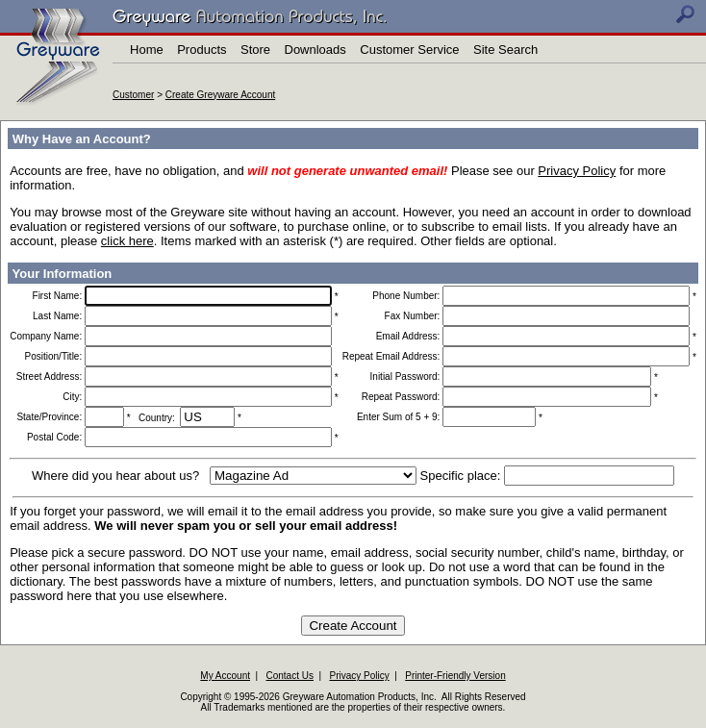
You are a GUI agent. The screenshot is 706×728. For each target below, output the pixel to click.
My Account (225, 676)
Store (255, 50)
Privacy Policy (577, 171)
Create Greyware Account (221, 95)
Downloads (315, 50)
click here (127, 241)
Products (202, 50)
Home (147, 50)
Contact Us (290, 676)
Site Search (505, 50)
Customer (133, 95)
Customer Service (409, 50)
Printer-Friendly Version (455, 676)
